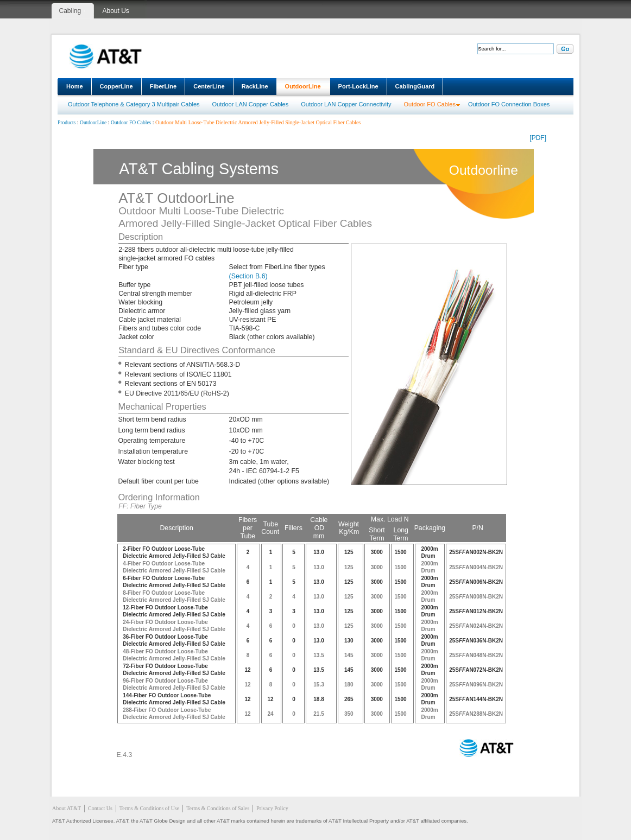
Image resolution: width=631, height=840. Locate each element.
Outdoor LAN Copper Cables (251, 104)
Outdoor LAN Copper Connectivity (346, 104)
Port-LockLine (358, 86)
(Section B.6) (248, 276)
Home (75, 86)
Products (67, 123)
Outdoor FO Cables (430, 104)
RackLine (255, 86)
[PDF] (538, 138)
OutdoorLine (303, 86)
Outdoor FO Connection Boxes (509, 104)
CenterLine (209, 86)
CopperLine (116, 86)
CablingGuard (415, 86)
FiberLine (163, 86)
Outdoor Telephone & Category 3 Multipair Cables (134, 104)
